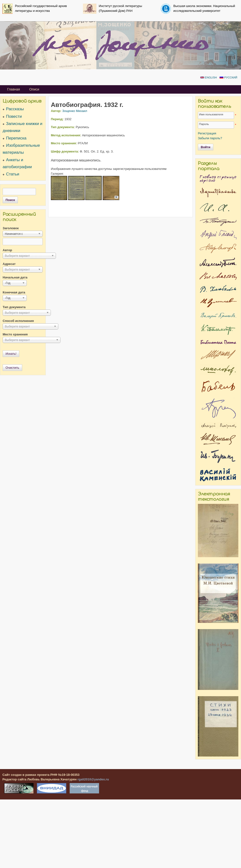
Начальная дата (15, 277)
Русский (228, 77)
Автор (7, 250)
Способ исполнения (18, 321)
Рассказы (15, 109)
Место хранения (15, 334)
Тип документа (14, 307)
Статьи (13, 174)
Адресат (9, 264)
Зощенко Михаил (75, 111)
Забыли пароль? (210, 138)
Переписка (16, 138)
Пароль (204, 124)
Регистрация (207, 133)
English (209, 77)
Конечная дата (14, 292)
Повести (14, 116)
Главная (13, 89)
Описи (34, 89)
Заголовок (11, 228)
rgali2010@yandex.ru (93, 779)
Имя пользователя (211, 114)
